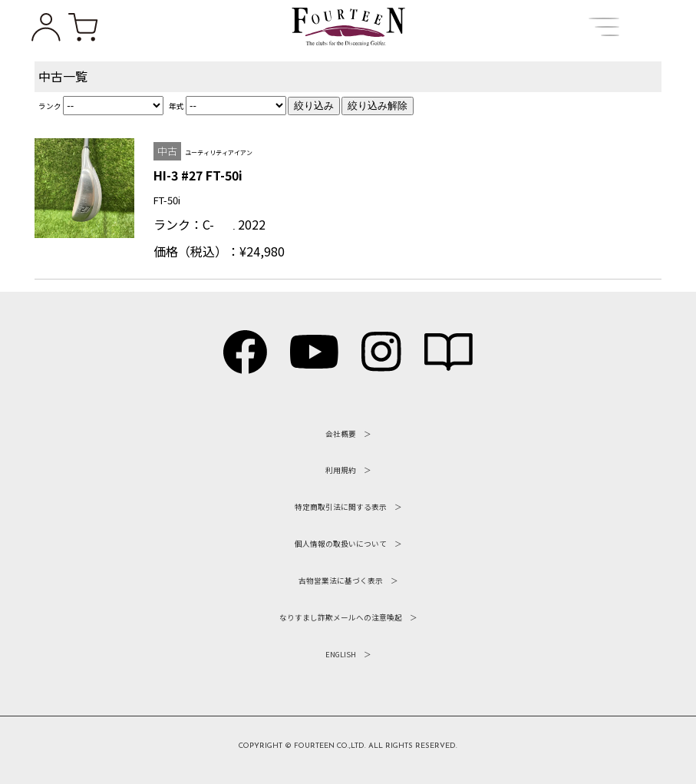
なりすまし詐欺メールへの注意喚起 (341, 617)
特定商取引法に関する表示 (341, 507)
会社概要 (341, 434)
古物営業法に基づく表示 (341, 581)
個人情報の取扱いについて (341, 544)
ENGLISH (341, 654)
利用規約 (341, 470)
